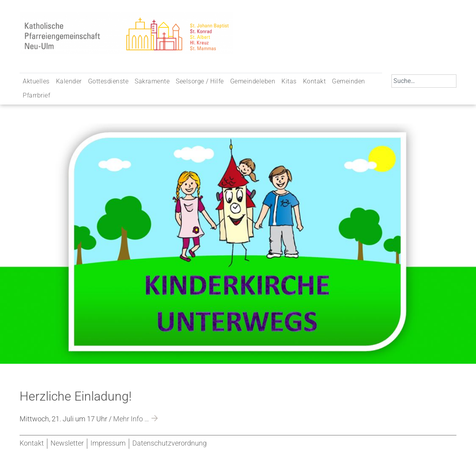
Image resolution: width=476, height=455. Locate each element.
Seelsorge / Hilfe (200, 81)
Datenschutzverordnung (169, 443)
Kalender (69, 81)
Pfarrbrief (36, 95)
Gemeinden (349, 81)
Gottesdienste (108, 81)
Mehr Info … (131, 419)
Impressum (108, 443)
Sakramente (152, 81)
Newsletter (67, 443)
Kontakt (315, 81)
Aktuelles (36, 81)
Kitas (289, 81)
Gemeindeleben (253, 81)
